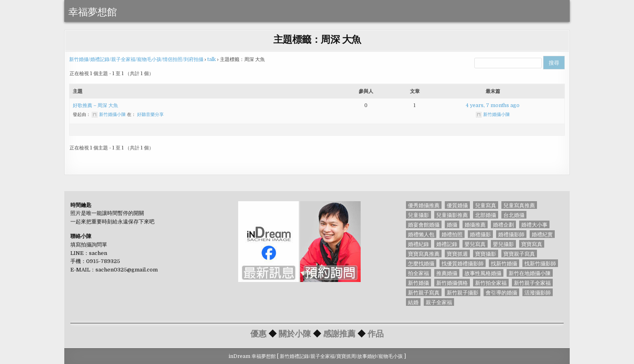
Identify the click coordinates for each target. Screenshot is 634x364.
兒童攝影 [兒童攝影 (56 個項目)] (418, 215)
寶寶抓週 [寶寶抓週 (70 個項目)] (457, 254)
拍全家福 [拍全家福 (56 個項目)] (418, 273)
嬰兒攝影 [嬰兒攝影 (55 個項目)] (503, 244)
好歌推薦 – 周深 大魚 (95, 105)
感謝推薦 (339, 333)
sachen (98, 253)
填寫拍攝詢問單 (89, 245)
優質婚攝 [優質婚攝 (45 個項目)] (457, 205)
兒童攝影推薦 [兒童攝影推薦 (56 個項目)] (452, 215)
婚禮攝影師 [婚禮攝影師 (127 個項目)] (511, 234)
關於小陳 (295, 333)
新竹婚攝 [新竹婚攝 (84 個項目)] (418, 283)
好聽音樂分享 (150, 115)
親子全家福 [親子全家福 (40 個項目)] (439, 302)
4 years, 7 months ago (493, 105)
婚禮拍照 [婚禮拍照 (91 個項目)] (452, 234)
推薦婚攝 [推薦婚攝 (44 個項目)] (447, 273)
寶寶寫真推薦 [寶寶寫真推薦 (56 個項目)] (424, 254)
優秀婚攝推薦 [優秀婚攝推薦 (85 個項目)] (424, 205)
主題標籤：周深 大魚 (317, 39)
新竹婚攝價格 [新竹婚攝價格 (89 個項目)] (452, 283)
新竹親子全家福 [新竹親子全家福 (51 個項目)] (532, 283)
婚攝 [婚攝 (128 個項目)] (452, 224)
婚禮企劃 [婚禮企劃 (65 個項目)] (503, 224)
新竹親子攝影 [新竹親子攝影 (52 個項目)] (463, 292)
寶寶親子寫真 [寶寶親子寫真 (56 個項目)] (519, 254)
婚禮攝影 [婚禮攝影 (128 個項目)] (480, 234)
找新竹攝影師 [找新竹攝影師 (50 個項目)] (540, 263)
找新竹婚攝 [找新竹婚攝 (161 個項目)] (504, 263)
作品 (376, 333)
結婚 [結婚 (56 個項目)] (413, 302)
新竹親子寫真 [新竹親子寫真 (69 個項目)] (424, 292)
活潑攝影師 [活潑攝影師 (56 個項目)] (538, 292)
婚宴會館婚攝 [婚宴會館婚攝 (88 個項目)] (424, 224)
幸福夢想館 (93, 11)
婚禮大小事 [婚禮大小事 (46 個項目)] (534, 224)
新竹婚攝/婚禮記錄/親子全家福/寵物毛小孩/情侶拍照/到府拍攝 (136, 59)
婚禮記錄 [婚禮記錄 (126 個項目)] (447, 244)
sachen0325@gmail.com (127, 270)
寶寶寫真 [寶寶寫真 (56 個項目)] (532, 244)
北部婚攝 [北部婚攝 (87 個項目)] (486, 215)
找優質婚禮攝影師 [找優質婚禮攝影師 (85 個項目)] (463, 263)
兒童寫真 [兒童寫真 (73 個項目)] (486, 205)
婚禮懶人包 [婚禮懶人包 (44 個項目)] (421, 234)
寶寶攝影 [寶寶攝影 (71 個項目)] (486, 254)
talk (212, 59)
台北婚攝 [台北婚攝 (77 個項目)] (514, 215)
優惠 (258, 333)
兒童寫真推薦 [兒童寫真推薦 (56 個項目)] (519, 205)
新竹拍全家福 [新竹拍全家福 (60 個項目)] (491, 283)
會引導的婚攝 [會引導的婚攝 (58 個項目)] (501, 292)
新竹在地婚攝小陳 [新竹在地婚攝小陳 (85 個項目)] (530, 273)
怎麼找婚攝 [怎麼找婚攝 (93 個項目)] (421, 263)
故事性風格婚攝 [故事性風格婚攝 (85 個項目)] (483, 273)
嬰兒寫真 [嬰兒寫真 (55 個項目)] (475, 244)
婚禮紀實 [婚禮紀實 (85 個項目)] (542, 234)
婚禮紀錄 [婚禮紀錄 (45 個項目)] (418, 244)
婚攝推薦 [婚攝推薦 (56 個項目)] (475, 224)
